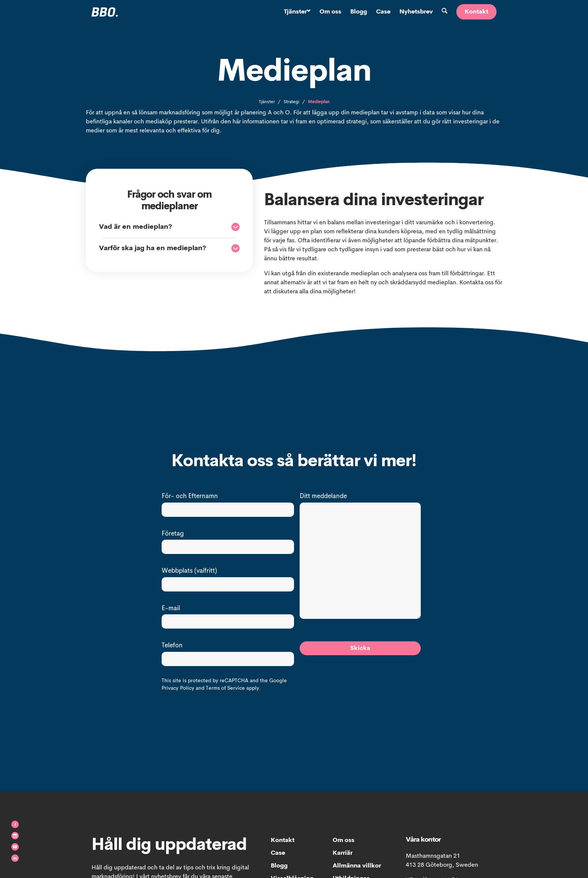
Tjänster (297, 12)
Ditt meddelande (323, 496)
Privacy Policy (178, 688)
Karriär (343, 853)
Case (383, 12)
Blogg (359, 12)
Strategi (291, 102)
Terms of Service (225, 688)
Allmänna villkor (357, 866)
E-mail (171, 609)
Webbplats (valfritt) (189, 571)
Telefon (172, 646)
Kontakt (476, 12)
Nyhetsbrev (416, 12)
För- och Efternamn (190, 496)
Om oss (330, 12)
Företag (173, 534)
